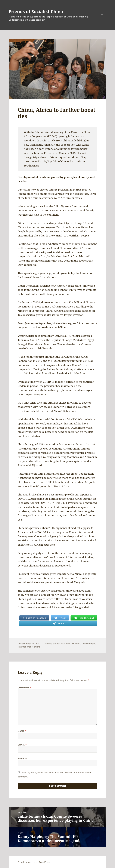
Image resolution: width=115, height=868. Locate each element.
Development (88, 644)
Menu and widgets (102, 19)
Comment (24, 688)
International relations (29, 647)
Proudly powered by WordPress (34, 862)
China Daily (70, 140)
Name (22, 731)
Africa (78, 644)
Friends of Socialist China (36, 11)
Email (22, 745)
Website (22, 758)
